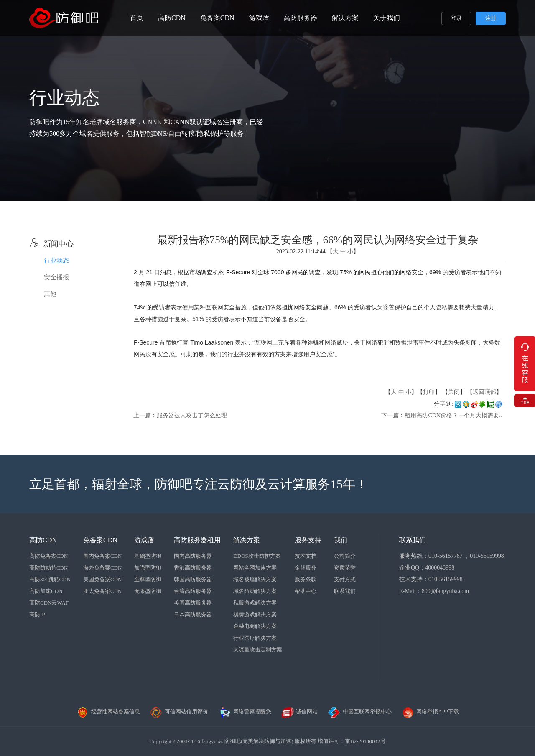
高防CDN (172, 18)
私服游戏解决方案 (255, 603)
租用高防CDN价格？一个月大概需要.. (453, 415)
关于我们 (387, 18)
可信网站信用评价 (179, 711)
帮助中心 (306, 591)
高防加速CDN (46, 591)
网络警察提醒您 (245, 711)
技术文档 (306, 556)
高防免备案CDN (48, 556)
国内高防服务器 (193, 556)
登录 (456, 18)
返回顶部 (484, 392)
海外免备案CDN (102, 568)
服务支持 (308, 540)
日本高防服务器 (193, 614)
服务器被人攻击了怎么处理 (192, 415)
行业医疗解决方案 (255, 638)
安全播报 (56, 277)
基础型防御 (148, 556)
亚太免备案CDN (102, 591)
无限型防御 (148, 591)
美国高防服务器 (193, 603)
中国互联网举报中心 (360, 711)
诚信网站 (299, 711)
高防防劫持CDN (48, 568)
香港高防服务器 (193, 568)
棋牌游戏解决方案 (255, 614)
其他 (50, 294)
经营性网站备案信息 (108, 711)
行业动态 (56, 261)
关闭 (454, 392)
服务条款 (306, 579)
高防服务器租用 (197, 540)
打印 (429, 392)
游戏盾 (259, 18)
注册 (491, 18)
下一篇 (390, 415)
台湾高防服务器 (193, 591)
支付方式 (345, 579)
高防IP (37, 614)
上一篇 (142, 415)
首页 (137, 18)
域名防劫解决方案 (255, 591)
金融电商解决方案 (255, 626)
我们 (341, 540)
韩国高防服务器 (193, 579)
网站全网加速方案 (255, 568)
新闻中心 (51, 244)
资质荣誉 (345, 568)
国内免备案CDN (102, 556)
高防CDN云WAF (49, 603)
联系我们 (345, 591)
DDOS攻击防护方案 (257, 556)
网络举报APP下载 (430, 711)
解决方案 (345, 18)
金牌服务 (306, 568)
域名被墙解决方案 (255, 579)
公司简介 (345, 556)
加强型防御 (148, 568)
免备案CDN (217, 18)
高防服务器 (301, 18)
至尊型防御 (148, 579)
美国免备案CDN (102, 579)
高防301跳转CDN (50, 579)
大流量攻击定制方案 (258, 650)
